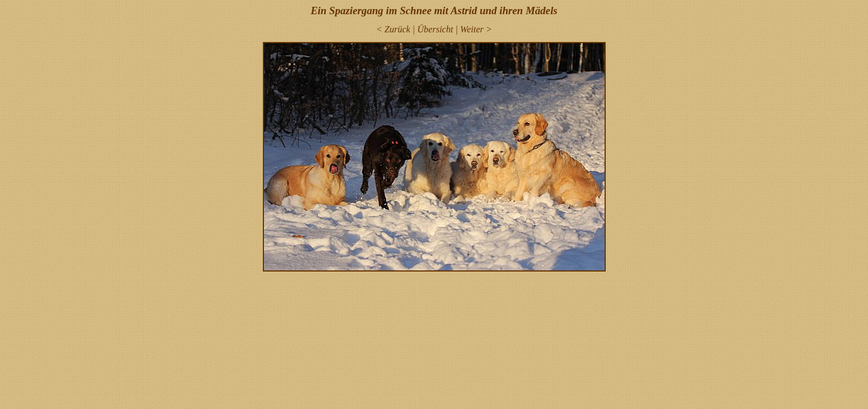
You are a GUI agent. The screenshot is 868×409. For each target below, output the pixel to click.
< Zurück (393, 29)
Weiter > (476, 29)
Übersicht (435, 29)
